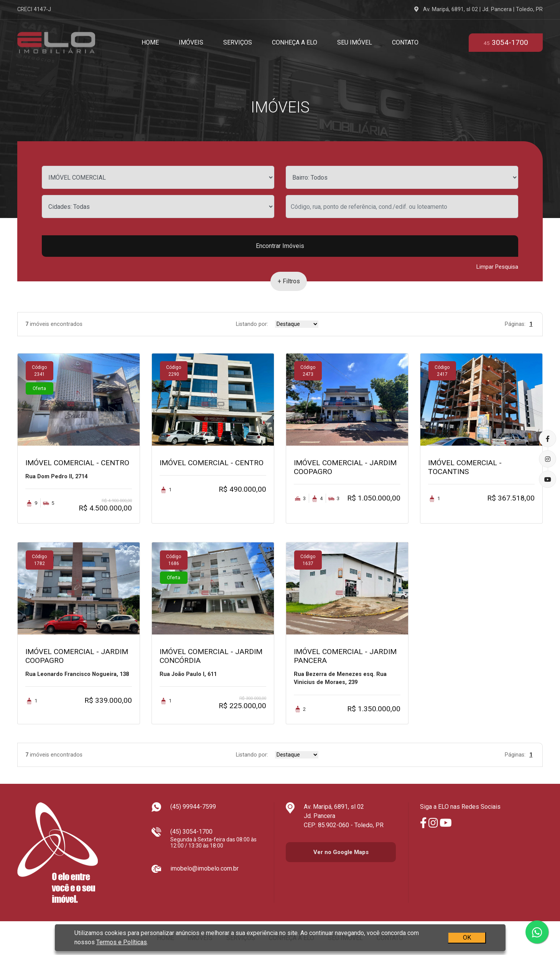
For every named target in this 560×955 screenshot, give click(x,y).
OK (467, 938)
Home (150, 42)
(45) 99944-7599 (193, 807)
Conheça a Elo (295, 42)
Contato (405, 42)
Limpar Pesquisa (497, 267)
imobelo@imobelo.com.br (204, 868)
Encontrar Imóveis (280, 246)
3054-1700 (506, 42)
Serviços (238, 42)
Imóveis (191, 42)
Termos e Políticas (122, 942)
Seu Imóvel (355, 42)
